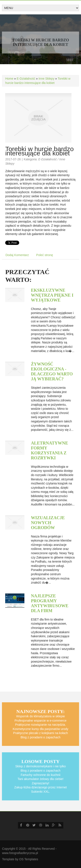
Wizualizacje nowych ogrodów (48, 523)
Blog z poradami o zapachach (40, 737)
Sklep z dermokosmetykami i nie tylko (40, 766)
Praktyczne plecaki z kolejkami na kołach (41, 733)
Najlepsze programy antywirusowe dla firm (50, 603)
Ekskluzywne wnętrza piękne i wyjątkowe (52, 295)
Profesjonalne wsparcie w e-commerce (40, 721)
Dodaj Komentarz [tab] (17, 255)
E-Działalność (26, 79)
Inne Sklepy (46, 79)
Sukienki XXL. (40, 792)
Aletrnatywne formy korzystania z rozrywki (49, 450)
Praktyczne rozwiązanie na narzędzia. (40, 725)
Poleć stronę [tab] (45, 255)
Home (9, 79)
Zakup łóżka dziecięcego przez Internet (40, 787)
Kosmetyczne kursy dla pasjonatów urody (41, 729)
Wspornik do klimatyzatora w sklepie (41, 716)
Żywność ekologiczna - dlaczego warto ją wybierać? (52, 371)
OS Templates (29, 859)
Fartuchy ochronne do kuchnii (41, 775)
